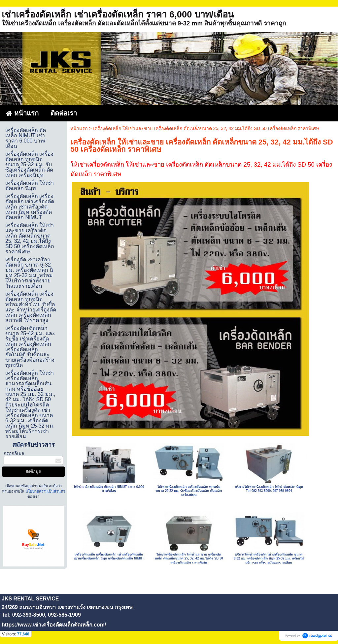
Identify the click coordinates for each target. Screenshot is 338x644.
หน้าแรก (79, 128)
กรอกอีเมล (14, 453)
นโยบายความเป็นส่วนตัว (45, 491)
